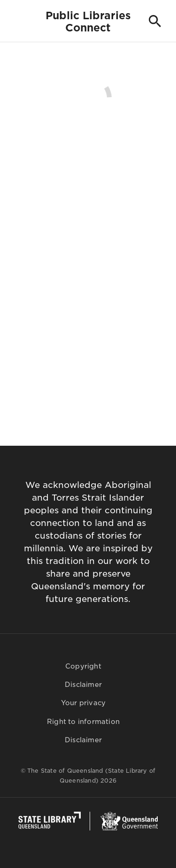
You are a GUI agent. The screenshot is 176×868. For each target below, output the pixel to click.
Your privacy (83, 703)
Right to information (83, 722)
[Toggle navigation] (18, 21)
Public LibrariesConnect (88, 22)
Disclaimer (83, 685)
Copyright (83, 666)
